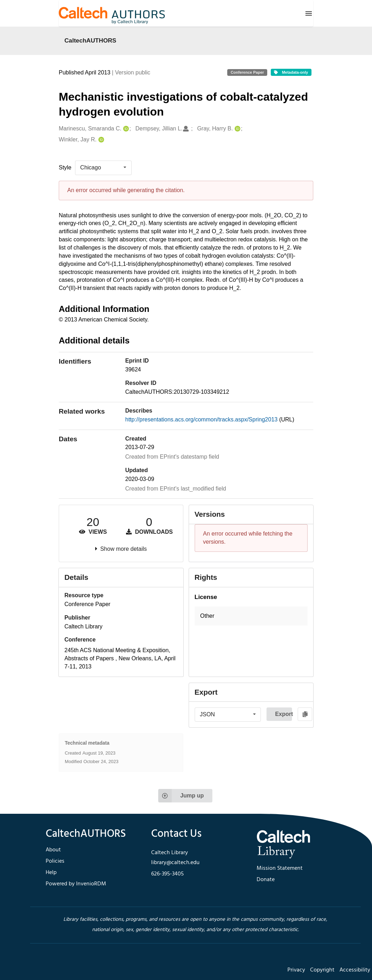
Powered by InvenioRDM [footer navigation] (76, 884)
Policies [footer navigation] (55, 861)
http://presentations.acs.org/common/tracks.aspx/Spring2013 (202, 419)
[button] (251, 616)
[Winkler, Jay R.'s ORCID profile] (100, 140)
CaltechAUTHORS (90, 40)
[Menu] (309, 13)
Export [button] (284, 714)
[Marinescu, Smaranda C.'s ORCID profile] (125, 129)
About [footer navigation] (53, 850)
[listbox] (103, 168)
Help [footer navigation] (51, 873)
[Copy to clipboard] (305, 714)
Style (65, 167)
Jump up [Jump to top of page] (181, 796)
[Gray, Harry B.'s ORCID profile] (237, 129)
